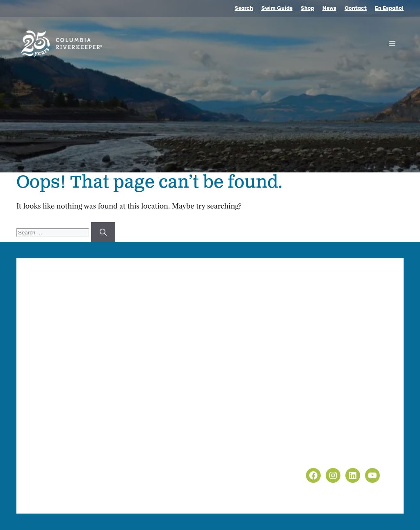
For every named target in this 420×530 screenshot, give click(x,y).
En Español (389, 9)
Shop (307, 9)
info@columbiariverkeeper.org (125, 377)
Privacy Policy (316, 444)
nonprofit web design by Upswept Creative (201, 493)
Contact (356, 9)
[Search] (103, 232)
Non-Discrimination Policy (337, 454)
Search (244, 9)
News (329, 9)
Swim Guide (277, 9)
